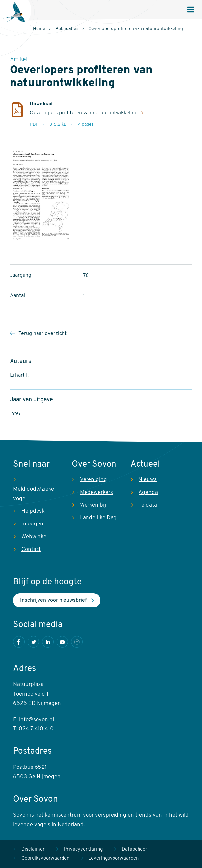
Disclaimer (33, 849)
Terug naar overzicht (43, 334)
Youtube (62, 642)
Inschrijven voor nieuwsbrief (53, 600)
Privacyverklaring (83, 849)
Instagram (77, 642)
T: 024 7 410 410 (33, 729)
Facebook (19, 642)
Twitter (33, 642)
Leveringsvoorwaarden (114, 859)
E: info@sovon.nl (34, 720)
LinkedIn (48, 642)
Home (39, 29)
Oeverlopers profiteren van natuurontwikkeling (84, 113)
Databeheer (135, 849)
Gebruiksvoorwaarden (45, 859)
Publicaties (67, 29)
